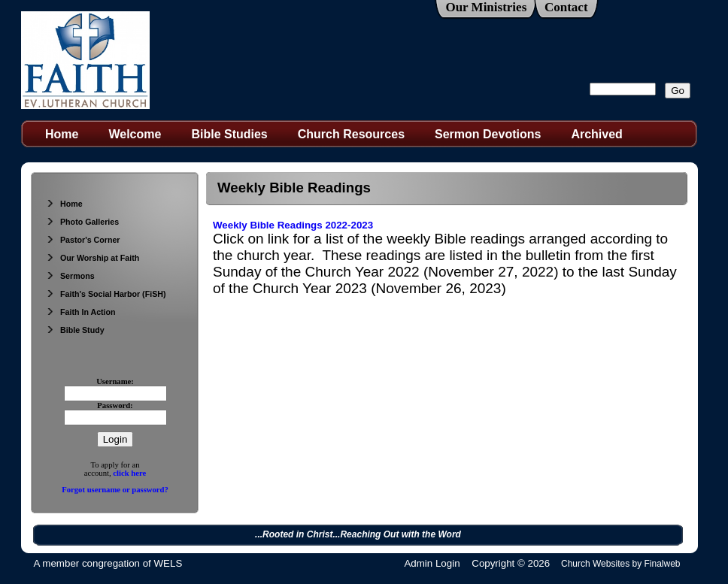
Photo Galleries (82, 222)
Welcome (135, 134)
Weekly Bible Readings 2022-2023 (293, 225)
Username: (115, 381)
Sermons (70, 276)
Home (62, 134)
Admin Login (432, 563)
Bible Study (75, 330)
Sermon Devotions (488, 134)
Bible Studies (229, 134)
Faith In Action (81, 312)
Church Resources (351, 134)
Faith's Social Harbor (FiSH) (106, 294)
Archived (596, 134)
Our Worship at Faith (93, 258)
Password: (115, 405)
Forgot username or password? (115, 490)
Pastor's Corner (83, 240)
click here (129, 473)
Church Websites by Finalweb (621, 564)
